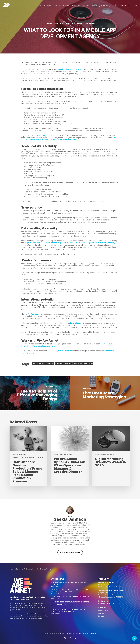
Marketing (70, 24)
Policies (101, 616)
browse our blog (65, 351)
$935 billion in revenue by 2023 (69, 69)
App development (39, 363)
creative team (59, 454)
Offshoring (80, 24)
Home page (59, 24)
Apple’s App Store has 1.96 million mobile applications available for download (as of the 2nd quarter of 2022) (70, 243)
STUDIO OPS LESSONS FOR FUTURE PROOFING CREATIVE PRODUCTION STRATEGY (70, 603)
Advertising (49, 24)
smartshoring (78, 363)
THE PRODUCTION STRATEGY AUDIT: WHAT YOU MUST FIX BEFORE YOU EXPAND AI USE (69, 591)
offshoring (68, 363)
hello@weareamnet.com (107, 603)
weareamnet (88, 363)
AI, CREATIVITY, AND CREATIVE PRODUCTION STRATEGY (70, 597)
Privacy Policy (103, 610)
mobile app (59, 363)
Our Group (102, 607)
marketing (50, 363)
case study (42, 136)
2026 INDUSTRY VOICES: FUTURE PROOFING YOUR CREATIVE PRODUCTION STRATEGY (68, 610)
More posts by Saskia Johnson (70, 552)
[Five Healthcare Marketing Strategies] (105, 393)
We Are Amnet (34, 314)
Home (12, 569)
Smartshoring (91, 24)
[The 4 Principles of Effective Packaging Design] (35, 393)
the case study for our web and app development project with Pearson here (69, 139)
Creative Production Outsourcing (24, 457)
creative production (19, 454)
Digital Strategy (101, 454)
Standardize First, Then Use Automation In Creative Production (68, 583)
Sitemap (101, 613)
